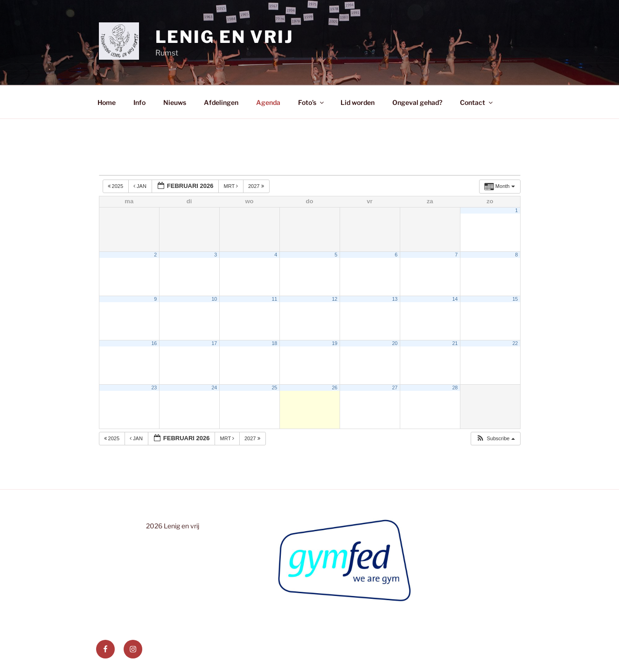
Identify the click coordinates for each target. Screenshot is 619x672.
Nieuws (175, 102)
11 (274, 299)
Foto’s (312, 102)
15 (515, 299)
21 (455, 343)
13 (395, 299)
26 (334, 388)
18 (274, 343)
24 (214, 388)
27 (395, 388)
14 (455, 299)
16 (154, 343)
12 (334, 299)
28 (455, 388)
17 (214, 343)
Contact (477, 102)
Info (139, 102)
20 (395, 343)
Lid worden (358, 102)
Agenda (268, 102)
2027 (257, 186)
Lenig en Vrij (224, 37)
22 (515, 343)
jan (141, 186)
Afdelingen (221, 102)
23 (154, 388)
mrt (231, 186)
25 (274, 388)
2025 (116, 186)
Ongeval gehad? (417, 102)
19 (334, 343)
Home (107, 102)
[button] (495, 439)
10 (214, 299)
